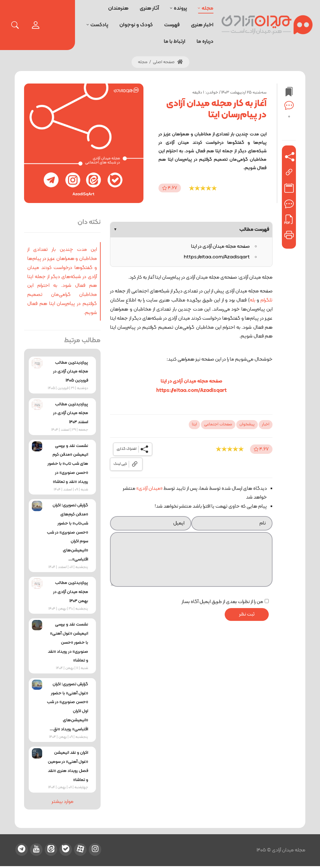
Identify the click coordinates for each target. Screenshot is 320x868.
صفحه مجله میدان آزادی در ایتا (220, 246)
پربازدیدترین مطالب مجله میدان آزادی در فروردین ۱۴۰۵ (71, 372)
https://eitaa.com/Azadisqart (217, 257)
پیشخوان (247, 424)
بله (252, 300)
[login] (36, 25)
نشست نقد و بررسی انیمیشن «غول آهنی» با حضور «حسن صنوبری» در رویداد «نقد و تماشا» (68, 642)
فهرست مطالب (191, 230)
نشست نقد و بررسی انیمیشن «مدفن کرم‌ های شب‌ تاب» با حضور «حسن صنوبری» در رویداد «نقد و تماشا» (68, 464)
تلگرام (266, 300)
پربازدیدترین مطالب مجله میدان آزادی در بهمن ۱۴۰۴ (71, 592)
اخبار (266, 424)
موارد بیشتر (62, 802)
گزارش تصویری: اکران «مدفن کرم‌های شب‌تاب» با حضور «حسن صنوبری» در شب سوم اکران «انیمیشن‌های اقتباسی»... (67, 532)
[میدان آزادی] (267, 25)
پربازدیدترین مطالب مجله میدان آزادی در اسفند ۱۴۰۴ (71, 413)
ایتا (194, 424)
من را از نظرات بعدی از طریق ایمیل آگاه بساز (222, 602)
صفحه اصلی (168, 62)
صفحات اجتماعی (218, 424)
